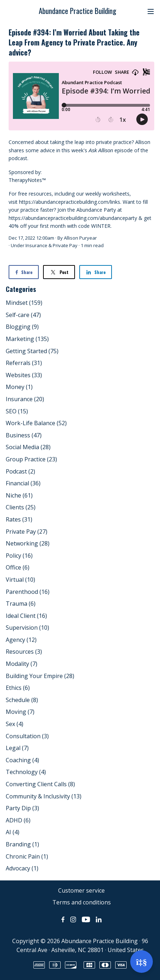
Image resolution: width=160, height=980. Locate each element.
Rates (19, 519)
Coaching (22, 760)
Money (19, 387)
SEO (17, 411)
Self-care (23, 315)
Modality (22, 664)
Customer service (81, 890)
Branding (22, 844)
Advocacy (22, 868)
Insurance (36, 245)
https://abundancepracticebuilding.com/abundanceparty (73, 218)
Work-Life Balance (36, 423)
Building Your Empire (40, 676)
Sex (15, 724)
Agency (21, 640)
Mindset (24, 303)
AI (13, 832)
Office (18, 567)
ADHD (18, 820)
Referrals (24, 363)
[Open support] (142, 962)
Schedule (22, 700)
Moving (20, 712)
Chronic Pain (27, 856)
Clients (21, 507)
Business (24, 435)
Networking (28, 543)
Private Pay (65, 245)
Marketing (27, 339)
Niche (19, 495)
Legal (17, 748)
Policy (19, 556)
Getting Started (32, 351)
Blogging (22, 327)
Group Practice (31, 459)
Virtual (20, 580)
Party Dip (22, 808)
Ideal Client (26, 616)
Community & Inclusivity (44, 796)
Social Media (28, 447)
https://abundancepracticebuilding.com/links (70, 202)
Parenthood (28, 592)
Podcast (20, 471)
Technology (26, 772)
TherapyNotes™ (27, 180)
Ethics (18, 688)
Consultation (27, 736)
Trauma (21, 604)
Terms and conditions (82, 902)
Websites (24, 375)
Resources (24, 652)
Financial (23, 483)
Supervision (27, 628)
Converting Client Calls (40, 784)
